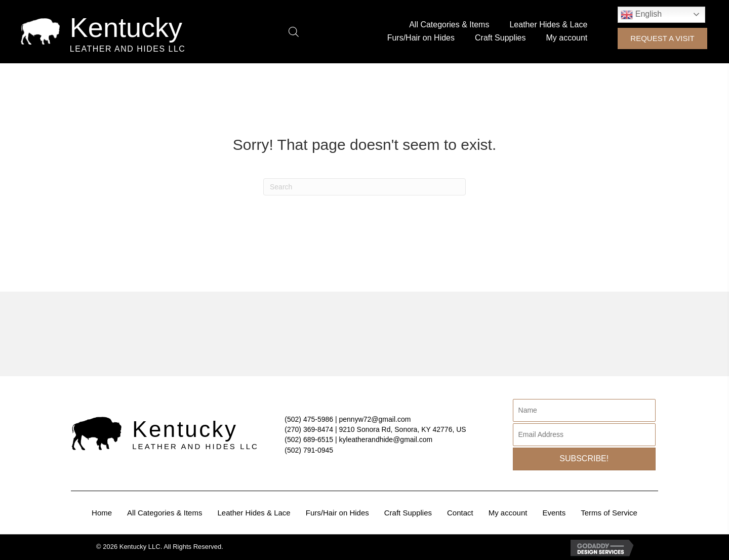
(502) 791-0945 (309, 450)
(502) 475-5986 (309, 419)
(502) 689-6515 (309, 439)
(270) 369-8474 (309, 429)
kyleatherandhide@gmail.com (386, 439)
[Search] (364, 187)
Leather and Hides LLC (128, 49)
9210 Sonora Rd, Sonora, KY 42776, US (403, 429)
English (641, 15)
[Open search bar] (294, 32)
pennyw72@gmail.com (375, 419)
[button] (662, 38)
